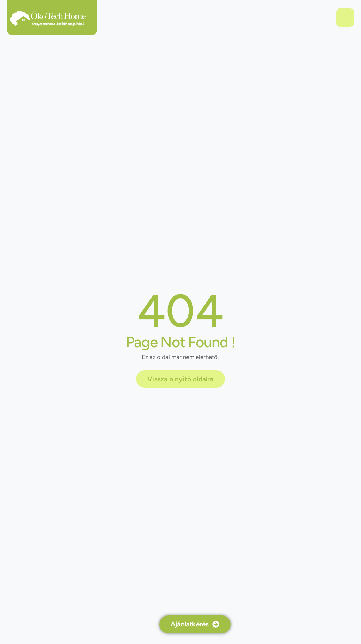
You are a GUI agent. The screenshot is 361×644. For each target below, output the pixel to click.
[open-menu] (345, 18)
